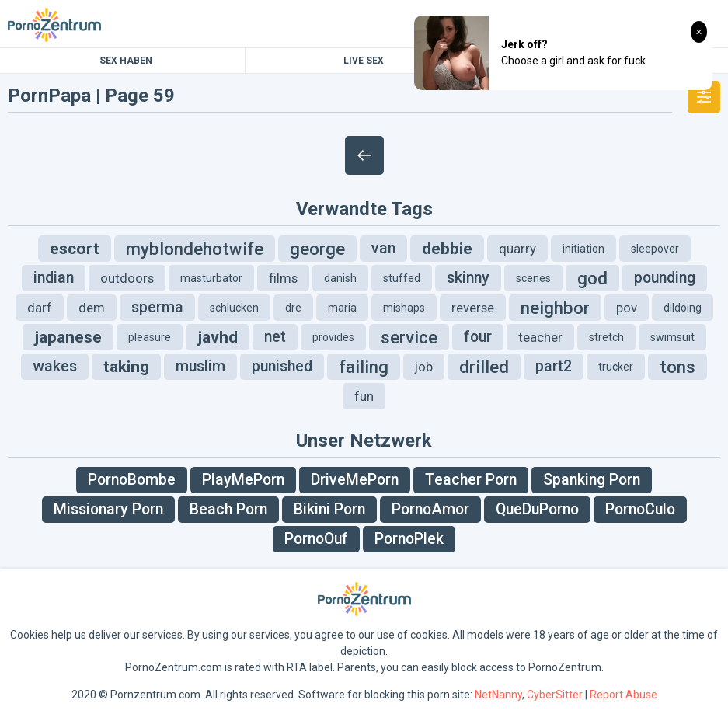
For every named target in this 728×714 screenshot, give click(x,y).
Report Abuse (624, 695)
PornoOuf (316, 539)
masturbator (211, 278)
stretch (606, 337)
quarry (517, 249)
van (383, 248)
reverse (473, 308)
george (317, 249)
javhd (218, 337)
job (424, 367)
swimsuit (672, 337)
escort (75, 249)
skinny (468, 278)
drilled (484, 367)
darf (40, 308)
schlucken (234, 308)
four (478, 337)
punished (282, 366)
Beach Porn (228, 509)
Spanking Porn (592, 480)
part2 (554, 366)
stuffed (402, 278)
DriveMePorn (355, 480)
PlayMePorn (243, 480)
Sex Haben (126, 61)
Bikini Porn (329, 509)
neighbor (555, 308)
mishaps (404, 308)
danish (340, 278)
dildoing (683, 308)
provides (333, 337)
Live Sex (364, 61)
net (275, 337)
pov (627, 308)
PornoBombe (132, 480)
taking (126, 367)
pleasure (150, 337)
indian (54, 278)
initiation (583, 249)
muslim (200, 366)
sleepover (655, 249)
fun (364, 396)
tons (677, 367)
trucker (616, 367)
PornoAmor (430, 509)
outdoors (127, 278)
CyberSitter (555, 695)
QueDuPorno (537, 509)
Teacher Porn (471, 480)
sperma (157, 307)
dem (92, 308)
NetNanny (498, 695)
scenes (533, 278)
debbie (447, 249)
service (409, 337)
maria (342, 308)
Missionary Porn (108, 509)
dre (293, 308)
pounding (665, 278)
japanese (68, 337)
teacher (540, 337)
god (592, 278)
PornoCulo (640, 509)
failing (364, 367)
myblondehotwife (195, 249)
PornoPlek (409, 539)
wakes (55, 366)
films (283, 278)
